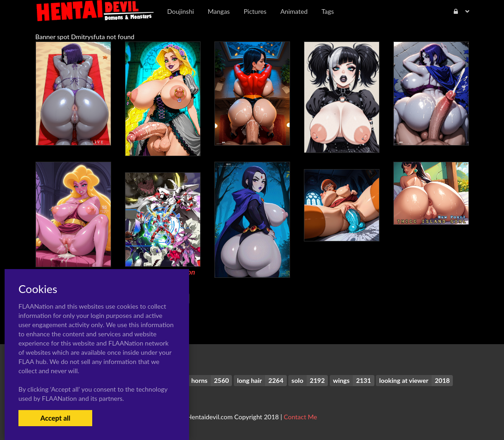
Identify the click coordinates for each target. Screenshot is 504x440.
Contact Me (300, 417)
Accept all (55, 418)
